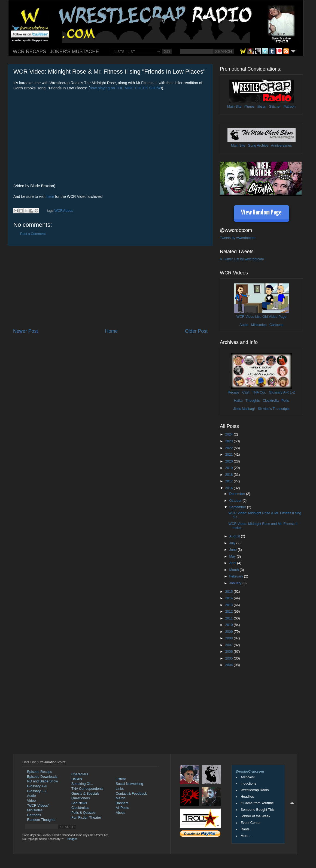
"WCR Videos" (38, 806)
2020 (229, 461)
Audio (244, 325)
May (233, 557)
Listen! (121, 779)
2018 (229, 475)
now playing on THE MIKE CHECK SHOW (125, 88)
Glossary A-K (279, 392)
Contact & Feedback (131, 794)
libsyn (262, 107)
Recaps (234, 392)
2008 (229, 638)
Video (31, 801)
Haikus (77, 779)
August (235, 536)
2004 (229, 665)
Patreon (290, 107)
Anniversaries (281, 146)
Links (120, 789)
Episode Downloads (42, 777)
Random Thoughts (41, 820)
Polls (285, 401)
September (238, 507)
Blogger (72, 839)
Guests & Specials (85, 794)
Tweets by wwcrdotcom (238, 238)
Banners (122, 803)
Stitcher (275, 107)
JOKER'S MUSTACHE (74, 52)
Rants (245, 829)
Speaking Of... (82, 784)
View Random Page (261, 213)
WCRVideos (64, 211)
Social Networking (130, 784)
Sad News (79, 803)
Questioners (81, 798)
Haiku (238, 401)
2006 (229, 652)
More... (246, 836)
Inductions (248, 784)
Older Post (196, 331)
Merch (121, 798)
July (233, 543)
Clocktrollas (80, 808)
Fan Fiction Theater (86, 818)
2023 (229, 441)
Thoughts (253, 401)
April (233, 563)
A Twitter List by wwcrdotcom (242, 259)
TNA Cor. (259, 392)
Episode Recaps (39, 772)
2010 (229, 625)
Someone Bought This (257, 810)
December (238, 494)
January (236, 583)
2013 (229, 605)
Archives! (248, 777)
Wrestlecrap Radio (255, 790)
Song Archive (258, 146)
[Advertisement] (110, 287)
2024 (229, 434)
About (120, 813)
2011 (229, 618)
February (237, 576)
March (235, 570)
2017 (229, 481)
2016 (229, 488)
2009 (229, 632)
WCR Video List (249, 317)
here (50, 196)
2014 (229, 598)
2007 (229, 645)
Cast (246, 392)
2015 (229, 592)
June (234, 550)
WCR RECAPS (29, 52)
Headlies (247, 797)
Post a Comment (33, 234)
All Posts (122, 808)
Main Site (234, 107)
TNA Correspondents (87, 789)
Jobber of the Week (255, 816)
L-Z (292, 392)
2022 (229, 448)
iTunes (249, 107)
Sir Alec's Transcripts (274, 409)
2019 (229, 468)
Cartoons (276, 325)
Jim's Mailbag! (244, 409)
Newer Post (25, 331)
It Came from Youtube (257, 803)
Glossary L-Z (37, 791)
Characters (80, 774)
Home (111, 331)
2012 (229, 612)
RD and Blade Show (42, 781)
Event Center (251, 823)
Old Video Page (274, 317)
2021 (229, 455)
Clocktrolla (271, 401)
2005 (229, 658)
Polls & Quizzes (83, 813)
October (236, 501)
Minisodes (259, 325)
